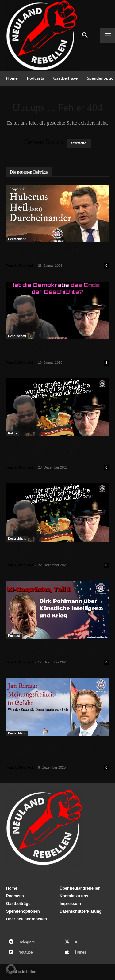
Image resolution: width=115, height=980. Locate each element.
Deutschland (17, 239)
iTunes (81, 952)
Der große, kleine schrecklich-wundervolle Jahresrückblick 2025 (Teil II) (57, 452)
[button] (11, 969)
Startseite (79, 143)
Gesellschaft (17, 336)
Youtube (26, 952)
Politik (13, 433)
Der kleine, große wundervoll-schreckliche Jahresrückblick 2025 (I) (54, 553)
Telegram (27, 942)
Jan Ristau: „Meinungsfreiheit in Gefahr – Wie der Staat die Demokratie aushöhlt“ (56, 752)
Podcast (14, 636)
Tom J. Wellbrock (20, 266)
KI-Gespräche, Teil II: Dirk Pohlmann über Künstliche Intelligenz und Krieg (55, 650)
